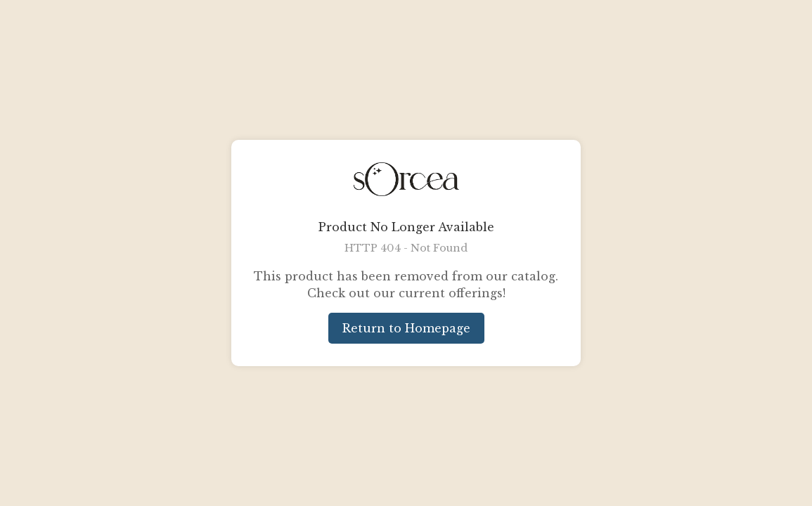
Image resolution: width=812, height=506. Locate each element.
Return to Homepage (406, 328)
